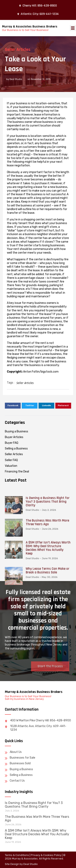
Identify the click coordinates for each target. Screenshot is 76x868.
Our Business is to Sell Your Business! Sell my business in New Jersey (28, 698)
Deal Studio (31, 864)
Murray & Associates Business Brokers (30, 27)
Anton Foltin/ (32, 372)
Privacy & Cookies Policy (46, 855)
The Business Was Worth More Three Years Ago (37, 818)
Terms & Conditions (17, 855)
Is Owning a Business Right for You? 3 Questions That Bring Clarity (34, 805)
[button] (73, 28)
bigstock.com (50, 372)
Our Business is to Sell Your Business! (25, 30)
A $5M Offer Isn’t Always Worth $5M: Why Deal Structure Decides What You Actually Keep (37, 834)
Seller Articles (16, 50)
